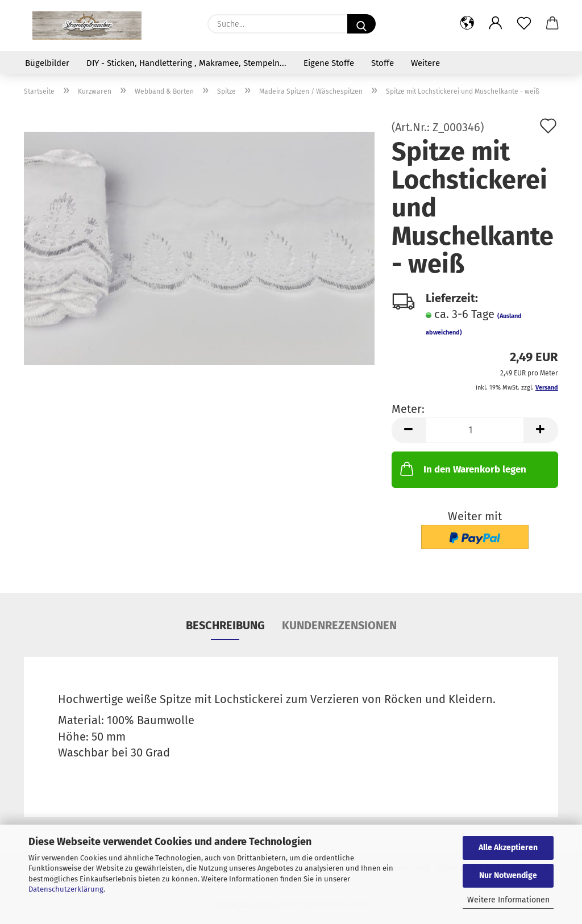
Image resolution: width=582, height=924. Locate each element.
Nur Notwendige (508, 875)
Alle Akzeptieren (508, 848)
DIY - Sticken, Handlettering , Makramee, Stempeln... (186, 63)
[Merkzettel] (524, 24)
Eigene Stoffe (329, 63)
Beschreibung (225, 625)
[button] (467, 24)
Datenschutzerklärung (66, 889)
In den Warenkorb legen (462, 469)
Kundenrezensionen (339, 625)
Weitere (425, 63)
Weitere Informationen (508, 900)
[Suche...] (361, 24)
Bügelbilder (47, 63)
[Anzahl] (475, 430)
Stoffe (383, 63)
